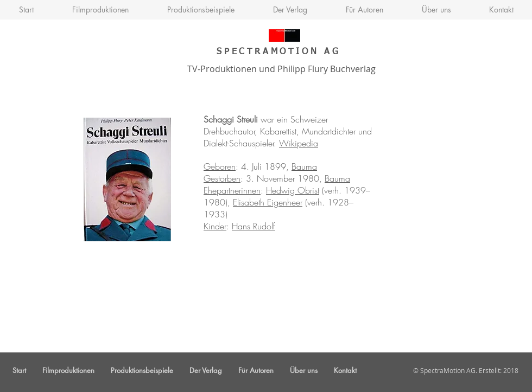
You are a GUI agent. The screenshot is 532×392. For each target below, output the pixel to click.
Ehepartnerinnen (232, 190)
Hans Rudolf (254, 226)
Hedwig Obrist (293, 190)
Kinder (215, 226)
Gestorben (222, 178)
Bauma (304, 166)
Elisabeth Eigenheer (268, 202)
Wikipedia (299, 143)
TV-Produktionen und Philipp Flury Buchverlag (279, 69)
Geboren (220, 166)
